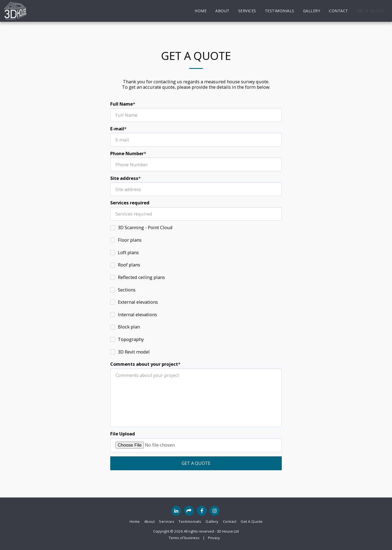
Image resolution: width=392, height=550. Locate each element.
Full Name (122, 104)
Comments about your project (144, 364)
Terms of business (184, 538)
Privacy (214, 538)
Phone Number (127, 154)
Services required (130, 203)
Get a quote (196, 463)
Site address (124, 178)
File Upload (123, 434)
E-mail (117, 129)
